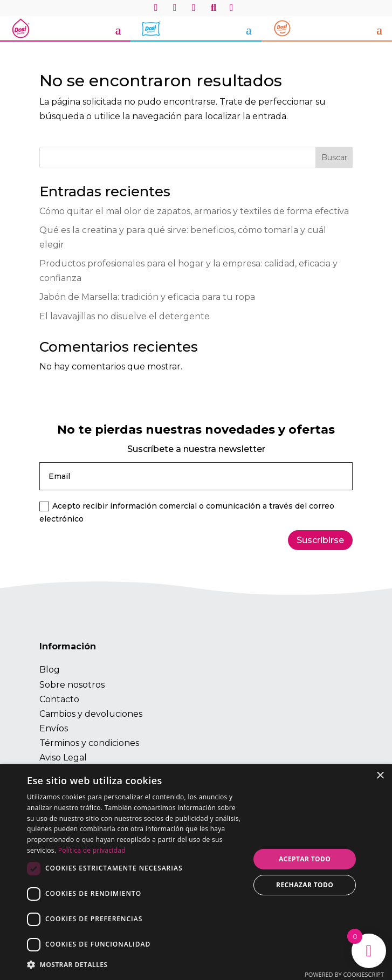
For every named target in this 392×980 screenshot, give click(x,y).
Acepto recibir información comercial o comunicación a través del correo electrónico (187, 512)
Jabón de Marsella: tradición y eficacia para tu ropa (147, 297)
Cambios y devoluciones (91, 714)
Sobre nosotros (72, 685)
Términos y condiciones (89, 743)
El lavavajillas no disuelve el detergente (125, 316)
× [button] (380, 776)
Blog (50, 670)
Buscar (334, 157)
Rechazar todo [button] (305, 885)
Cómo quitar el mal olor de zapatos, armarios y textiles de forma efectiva (194, 211)
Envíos (54, 728)
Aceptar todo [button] (305, 859)
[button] (135, 965)
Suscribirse (320, 540)
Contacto (59, 699)
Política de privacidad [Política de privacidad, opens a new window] (92, 850)
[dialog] (196, 872)
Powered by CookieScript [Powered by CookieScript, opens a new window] (344, 974)
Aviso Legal (63, 758)
